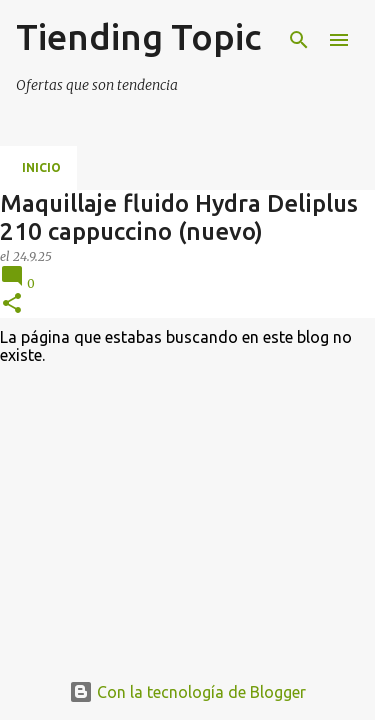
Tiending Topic (138, 36)
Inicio (41, 167)
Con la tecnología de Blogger (187, 692)
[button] (12, 304)
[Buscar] (299, 40)
